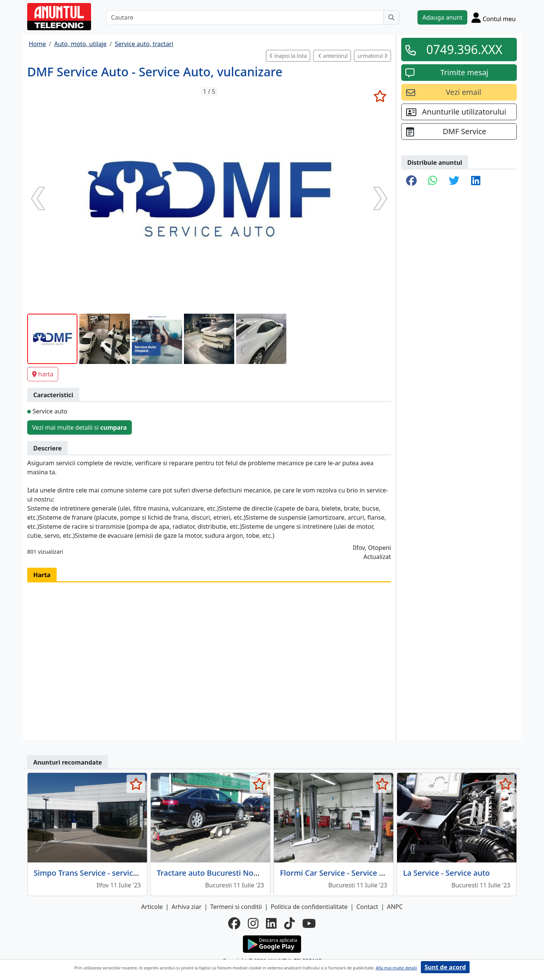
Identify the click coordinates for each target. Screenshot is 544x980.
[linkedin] (271, 923)
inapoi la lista (288, 56)
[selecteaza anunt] (380, 96)
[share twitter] (454, 181)
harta (43, 374)
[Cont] (494, 17)
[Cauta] (391, 17)
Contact (367, 907)
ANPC (395, 907)
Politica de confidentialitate (309, 907)
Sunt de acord (445, 967)
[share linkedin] (476, 181)
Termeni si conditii (236, 907)
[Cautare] (245, 17)
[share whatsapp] (433, 181)
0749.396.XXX (464, 49)
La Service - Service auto (447, 873)
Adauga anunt (442, 17)
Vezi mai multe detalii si (80, 427)
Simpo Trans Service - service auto (95, 873)
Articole (152, 907)
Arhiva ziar (186, 907)
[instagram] (253, 923)
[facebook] (234, 923)
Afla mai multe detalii (396, 968)
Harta (42, 575)
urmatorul (372, 56)
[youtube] (309, 923)
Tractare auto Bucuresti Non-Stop (217, 873)
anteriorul (333, 56)
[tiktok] (289, 923)
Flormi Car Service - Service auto (338, 873)
